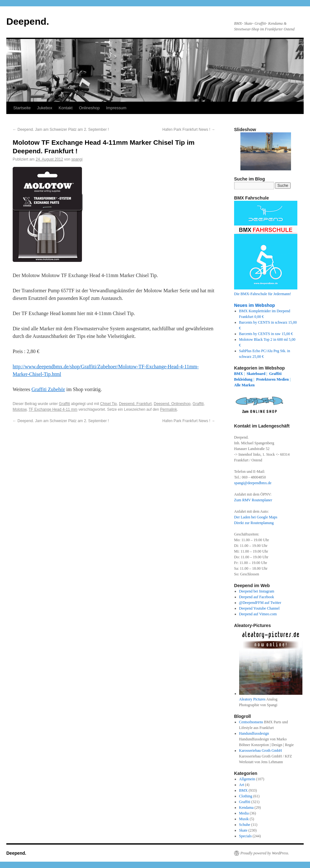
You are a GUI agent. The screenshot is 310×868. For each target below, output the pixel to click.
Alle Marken (244, 385)
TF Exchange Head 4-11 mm (53, 409)
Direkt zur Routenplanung (254, 523)
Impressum (116, 108)
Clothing (246, 796)
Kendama (246, 808)
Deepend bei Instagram (257, 591)
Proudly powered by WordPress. (265, 853)
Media (244, 813)
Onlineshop (89, 108)
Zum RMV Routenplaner (253, 500)
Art (242, 785)
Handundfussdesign (254, 733)
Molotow (20, 409)
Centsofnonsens (251, 722)
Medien (283, 379)
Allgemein (247, 779)
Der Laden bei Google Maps (256, 517)
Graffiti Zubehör (48, 389)
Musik (244, 819)
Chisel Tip (109, 404)
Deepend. (28, 21)
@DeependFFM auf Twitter (260, 603)
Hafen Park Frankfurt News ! (189, 130)
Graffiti (64, 404)
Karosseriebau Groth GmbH (260, 751)
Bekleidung (243, 379)
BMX (239, 374)
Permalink (168, 409)
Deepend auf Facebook (257, 597)
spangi (77, 159)
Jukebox (45, 108)
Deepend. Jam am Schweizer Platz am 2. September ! (61, 130)
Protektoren (266, 379)
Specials (245, 836)
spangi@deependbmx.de (253, 483)
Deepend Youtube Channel (259, 608)
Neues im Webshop (254, 305)
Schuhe (245, 825)
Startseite (22, 108)
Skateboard (256, 374)
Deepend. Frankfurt (135, 404)
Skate (243, 830)
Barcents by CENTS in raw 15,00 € (266, 334)
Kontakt (65, 108)
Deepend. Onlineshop (172, 404)
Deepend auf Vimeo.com (258, 614)
